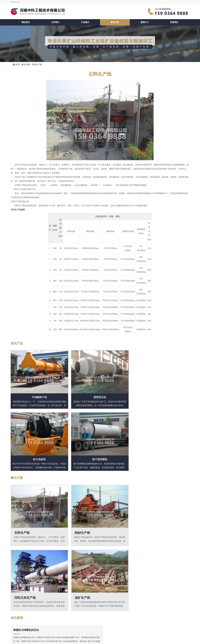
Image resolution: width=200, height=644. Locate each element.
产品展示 (85, 22)
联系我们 (174, 22)
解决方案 (115, 22)
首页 (18, 64)
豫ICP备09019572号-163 (118, 629)
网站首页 (26, 22)
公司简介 (55, 22)
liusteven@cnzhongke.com (128, 621)
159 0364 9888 (77, 621)
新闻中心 (145, 22)
